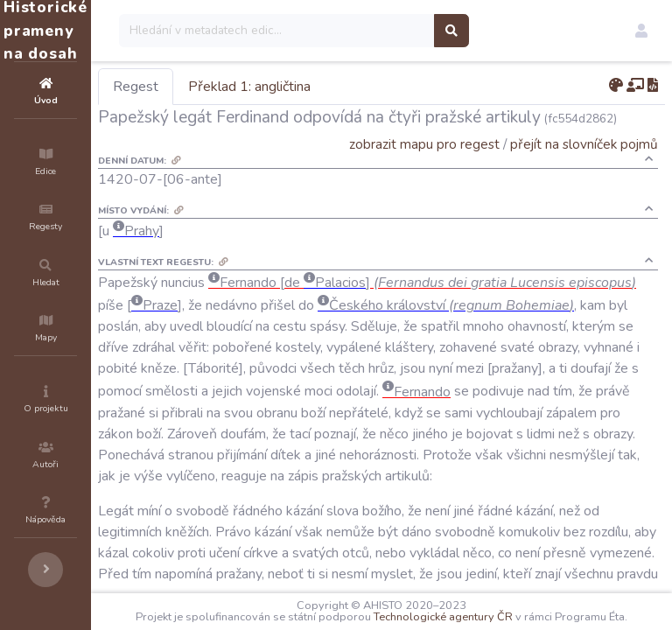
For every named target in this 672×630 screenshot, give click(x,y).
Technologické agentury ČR (533, 605)
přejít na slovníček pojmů (584, 144)
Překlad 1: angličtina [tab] (354, 87)
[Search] (382, 31)
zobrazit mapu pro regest (424, 144)
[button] (641, 31)
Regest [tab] (241, 87)
